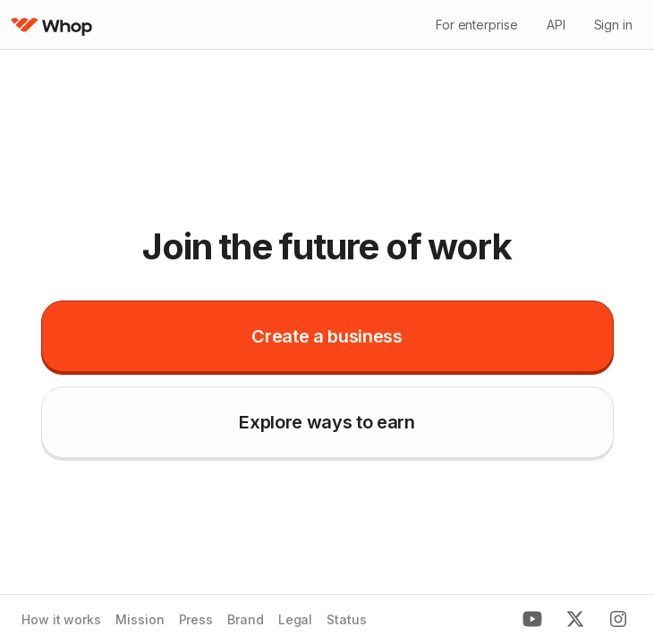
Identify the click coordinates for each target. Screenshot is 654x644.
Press (196, 620)
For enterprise (477, 25)
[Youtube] (532, 620)
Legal (296, 620)
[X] (575, 620)
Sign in (613, 25)
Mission (140, 620)
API (556, 25)
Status (347, 620)
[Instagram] (618, 620)
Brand (246, 620)
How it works (61, 620)
